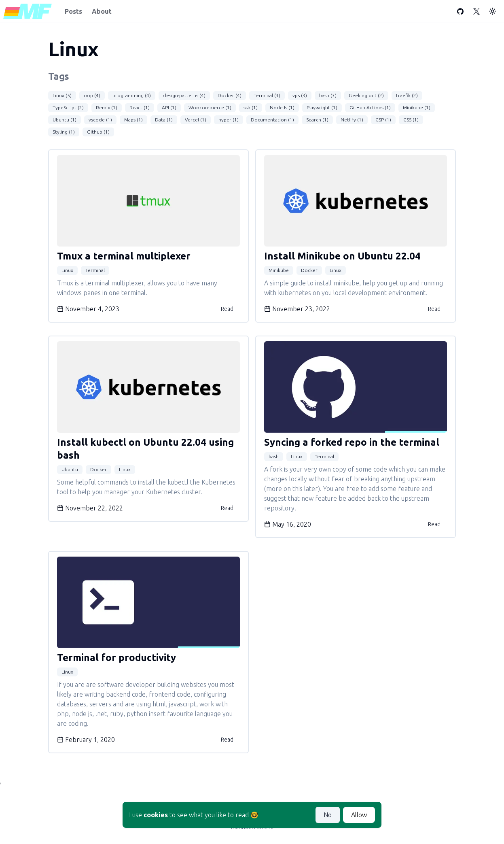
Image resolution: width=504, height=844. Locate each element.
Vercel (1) (196, 120)
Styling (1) (64, 132)
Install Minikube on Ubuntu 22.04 (342, 256)
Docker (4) (230, 95)
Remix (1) (107, 107)
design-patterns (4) (184, 95)
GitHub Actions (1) (370, 107)
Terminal (95, 270)
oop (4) (92, 95)
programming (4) (132, 95)
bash (274, 456)
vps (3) (300, 95)
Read (227, 309)
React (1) (140, 107)
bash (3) (328, 95)
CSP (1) (383, 120)
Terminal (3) (267, 95)
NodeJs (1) (282, 107)
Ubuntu (70, 469)
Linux (67, 270)
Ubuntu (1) (65, 120)
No (328, 815)
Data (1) (164, 120)
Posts (73, 11)
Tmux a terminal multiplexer (124, 256)
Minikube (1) (417, 107)
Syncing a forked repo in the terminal (352, 442)
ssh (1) (251, 107)
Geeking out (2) (366, 95)
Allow (359, 815)
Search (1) (317, 120)
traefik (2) (407, 95)
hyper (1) (229, 120)
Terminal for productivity (116, 658)
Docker (309, 270)
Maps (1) (133, 120)
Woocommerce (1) (210, 107)
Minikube (279, 270)
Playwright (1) (322, 107)
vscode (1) (100, 120)
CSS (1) (411, 120)
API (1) (169, 107)
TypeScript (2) (68, 107)
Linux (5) (62, 95)
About (102, 11)
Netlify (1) (352, 120)
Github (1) (98, 132)
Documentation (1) (272, 120)
